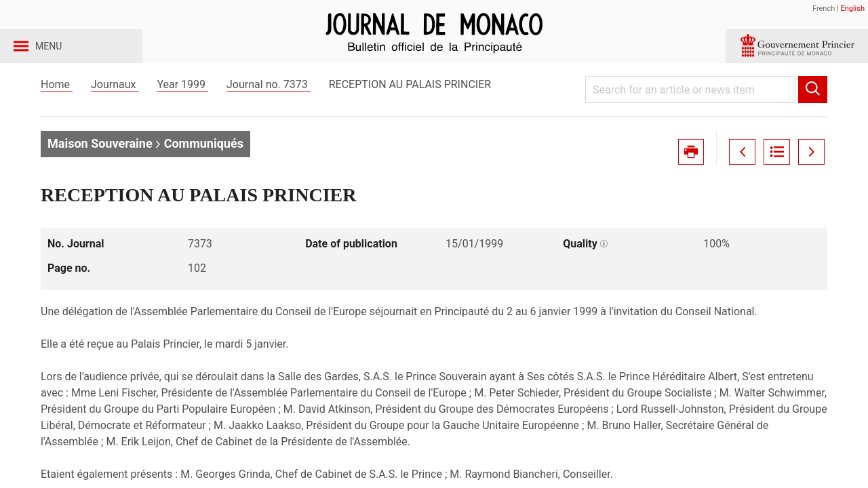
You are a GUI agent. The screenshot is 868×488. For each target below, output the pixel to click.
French (824, 8)
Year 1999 (182, 107)
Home (57, 107)
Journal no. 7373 (269, 107)
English (852, 8)
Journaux (115, 107)
